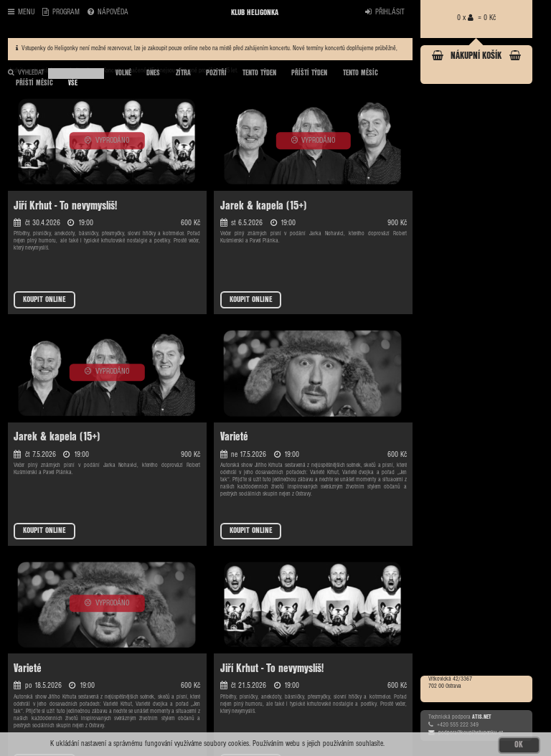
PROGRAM (61, 13)
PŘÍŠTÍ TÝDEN (309, 73)
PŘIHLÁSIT (385, 13)
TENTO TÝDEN (259, 73)
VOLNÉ (123, 73)
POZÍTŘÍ (216, 73)
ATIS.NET (482, 717)
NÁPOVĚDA (108, 13)
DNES (153, 73)
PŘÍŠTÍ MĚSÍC (34, 83)
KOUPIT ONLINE (44, 300)
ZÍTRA (183, 73)
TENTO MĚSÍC (361, 73)
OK (519, 745)
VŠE (73, 83)
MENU (21, 13)
